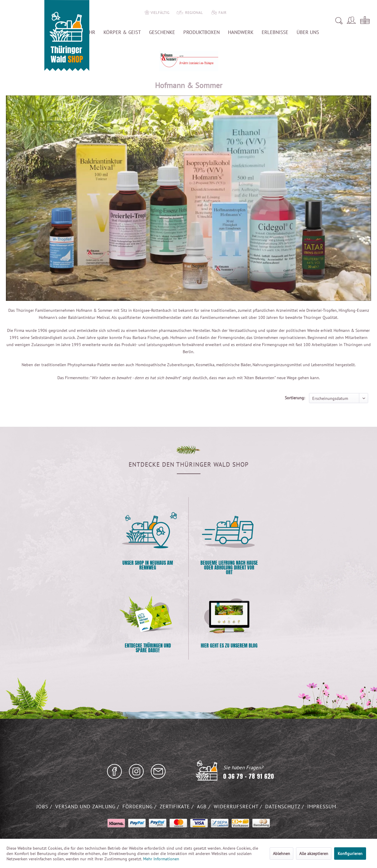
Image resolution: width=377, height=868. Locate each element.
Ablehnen (281, 854)
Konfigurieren (350, 854)
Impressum (322, 807)
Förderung (138, 807)
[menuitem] (269, 21)
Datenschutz (284, 807)
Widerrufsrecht (237, 807)
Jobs (43, 807)
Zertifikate (176, 807)
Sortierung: (295, 398)
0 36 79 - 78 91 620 (249, 776)
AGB (203, 807)
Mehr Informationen (161, 859)
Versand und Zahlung (86, 807)
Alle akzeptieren (314, 854)
